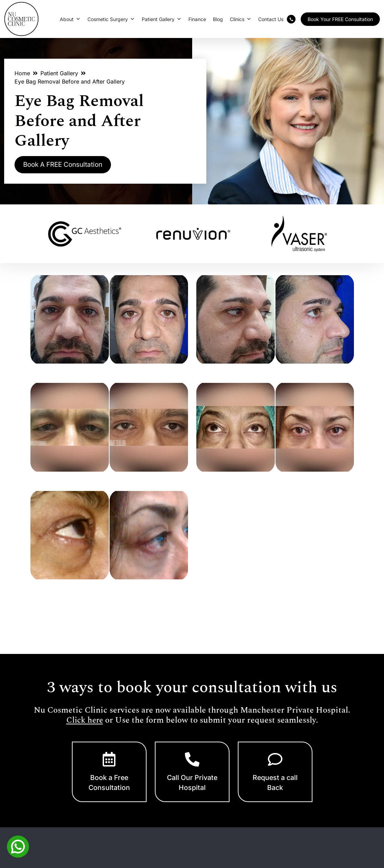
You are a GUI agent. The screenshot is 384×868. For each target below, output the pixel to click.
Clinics (241, 19)
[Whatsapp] (18, 846)
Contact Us (271, 19)
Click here (85, 721)
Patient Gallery (162, 19)
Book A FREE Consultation (67, 165)
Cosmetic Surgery (111, 19)
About (70, 19)
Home (22, 73)
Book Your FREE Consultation (340, 19)
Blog (218, 19)
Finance (197, 19)
